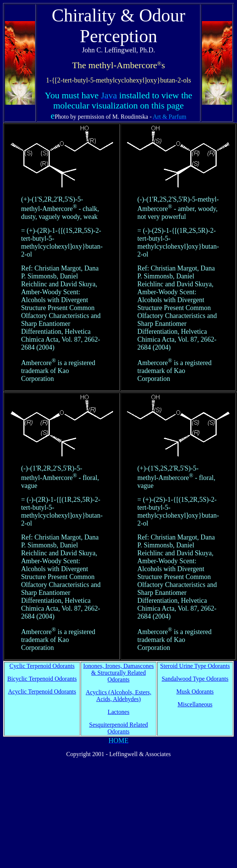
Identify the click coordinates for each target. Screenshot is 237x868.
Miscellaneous (195, 704)
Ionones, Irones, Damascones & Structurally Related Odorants (119, 673)
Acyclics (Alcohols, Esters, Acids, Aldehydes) (118, 696)
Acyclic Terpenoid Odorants (42, 691)
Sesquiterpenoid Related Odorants (119, 728)
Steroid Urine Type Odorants (195, 666)
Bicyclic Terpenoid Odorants (42, 679)
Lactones (119, 712)
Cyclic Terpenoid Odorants (42, 666)
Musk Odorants (195, 691)
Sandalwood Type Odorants (195, 679)
